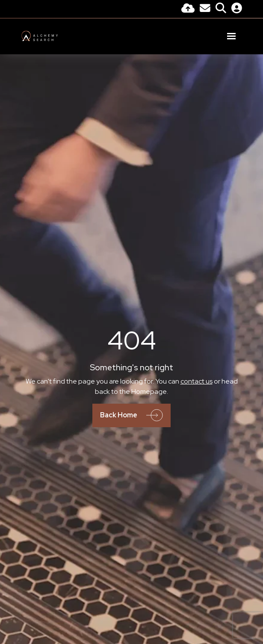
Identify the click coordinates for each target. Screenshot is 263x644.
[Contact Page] (205, 9)
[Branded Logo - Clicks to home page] (40, 36)
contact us (197, 381)
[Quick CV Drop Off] (188, 9)
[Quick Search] (221, 9)
